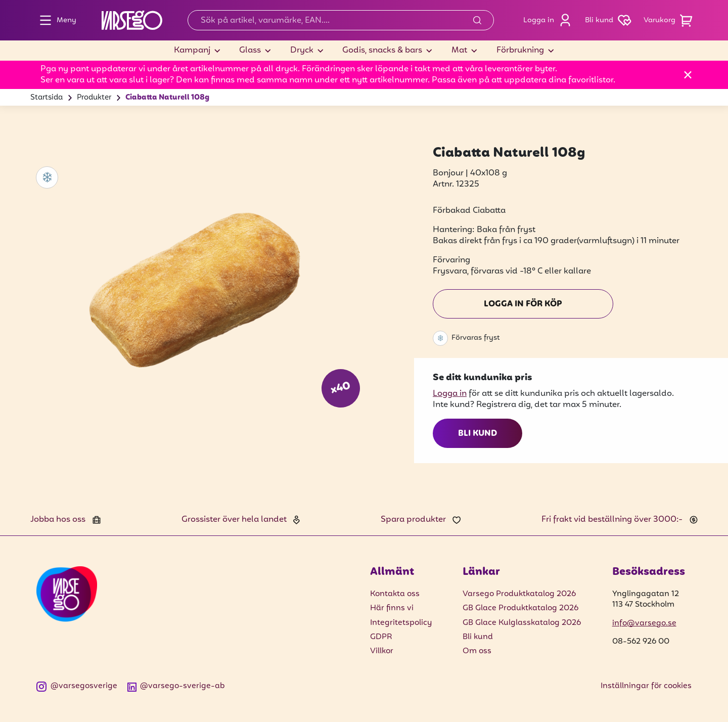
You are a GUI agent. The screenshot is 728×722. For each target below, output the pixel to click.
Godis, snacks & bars (382, 51)
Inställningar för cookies (646, 686)
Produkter (94, 98)
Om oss (477, 651)
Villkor (382, 651)
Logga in (550, 20)
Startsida (47, 98)
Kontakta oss (395, 594)
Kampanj (192, 51)
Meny (55, 20)
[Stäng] (688, 75)
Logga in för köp (523, 304)
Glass (250, 51)
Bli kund (477, 434)
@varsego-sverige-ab (176, 686)
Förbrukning (520, 51)
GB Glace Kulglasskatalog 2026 (522, 623)
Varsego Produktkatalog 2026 (519, 594)
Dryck (302, 51)
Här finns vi (392, 608)
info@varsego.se (644, 623)
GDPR (381, 637)
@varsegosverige (77, 686)
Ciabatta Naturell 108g (167, 98)
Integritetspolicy (401, 623)
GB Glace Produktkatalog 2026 (520, 608)
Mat (459, 51)
